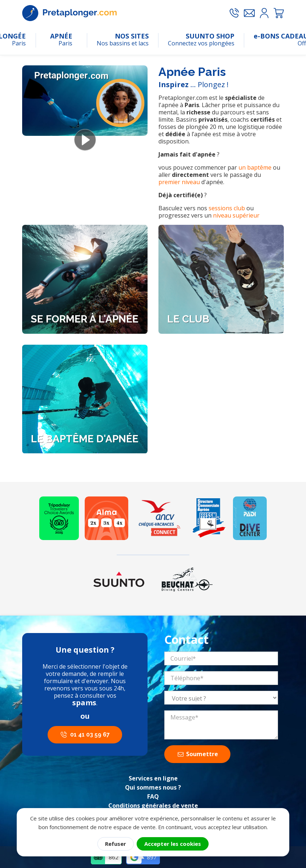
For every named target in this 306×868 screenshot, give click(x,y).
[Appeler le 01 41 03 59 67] (234, 13)
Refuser (116, 844)
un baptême (255, 167)
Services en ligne (153, 778)
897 (152, 857)
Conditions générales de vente (153, 806)
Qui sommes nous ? (153, 787)
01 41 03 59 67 (90, 735)
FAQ (153, 796)
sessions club (227, 208)
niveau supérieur (236, 215)
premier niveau (179, 182)
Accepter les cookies (173, 844)
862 (114, 857)
